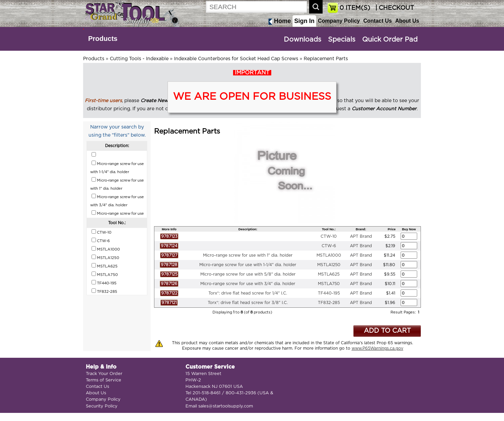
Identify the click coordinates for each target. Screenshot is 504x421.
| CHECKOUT (394, 8)
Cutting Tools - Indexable (139, 59)
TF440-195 (329, 293)
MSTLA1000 (329, 255)
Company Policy (339, 21)
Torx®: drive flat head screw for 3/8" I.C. (248, 303)
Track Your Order (104, 374)
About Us (407, 21)
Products (103, 39)
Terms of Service (104, 380)
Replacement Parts (326, 59)
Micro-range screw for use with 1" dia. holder (248, 255)
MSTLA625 (329, 274)
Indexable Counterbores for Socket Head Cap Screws (236, 59)
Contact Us (377, 21)
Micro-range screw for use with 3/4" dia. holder (248, 284)
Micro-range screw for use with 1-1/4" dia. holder (248, 265)
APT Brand (361, 236)
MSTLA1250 (329, 265)
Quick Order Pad (390, 40)
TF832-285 (329, 303)
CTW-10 (329, 236)
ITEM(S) (355, 8)
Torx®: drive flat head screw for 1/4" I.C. (248, 293)
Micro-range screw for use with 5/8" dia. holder (248, 274)
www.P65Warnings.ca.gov (377, 348)
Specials (342, 40)
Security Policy (102, 406)
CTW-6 (329, 246)
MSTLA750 (329, 284)
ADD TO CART (387, 331)
